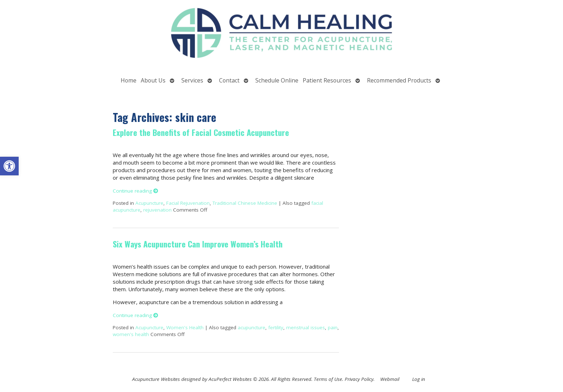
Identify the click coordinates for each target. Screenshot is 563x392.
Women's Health (185, 327)
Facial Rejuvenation (188, 203)
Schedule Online (277, 80)
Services (192, 80)
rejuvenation (157, 210)
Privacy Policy (359, 379)
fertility (276, 327)
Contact (229, 80)
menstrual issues (306, 327)
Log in (419, 379)
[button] (9, 166)
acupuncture (252, 327)
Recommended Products (399, 80)
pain (333, 327)
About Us (153, 80)
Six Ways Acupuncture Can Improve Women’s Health (198, 244)
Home (129, 80)
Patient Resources (327, 80)
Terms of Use (328, 379)
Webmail (390, 379)
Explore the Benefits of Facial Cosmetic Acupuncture (201, 132)
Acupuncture (149, 203)
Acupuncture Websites (156, 379)
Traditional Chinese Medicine (245, 203)
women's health (131, 334)
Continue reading (136, 191)
